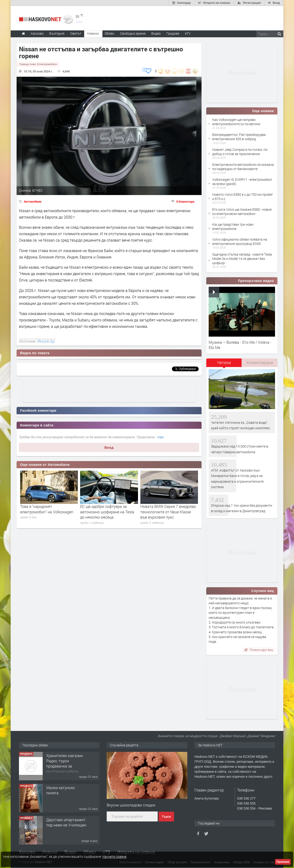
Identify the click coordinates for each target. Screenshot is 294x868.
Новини (93, 33)
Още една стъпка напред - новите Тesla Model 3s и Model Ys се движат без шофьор (242, 259)
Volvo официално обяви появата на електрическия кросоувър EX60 (240, 241)
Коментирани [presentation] (260, 362)
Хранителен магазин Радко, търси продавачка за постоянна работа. (65, 763)
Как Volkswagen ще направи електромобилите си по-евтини (236, 122)
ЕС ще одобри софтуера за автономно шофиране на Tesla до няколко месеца (107, 512)
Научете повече (114, 856)
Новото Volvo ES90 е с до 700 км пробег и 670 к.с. (243, 197)
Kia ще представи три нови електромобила (233, 227)
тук (161, 437)
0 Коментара (185, 201)
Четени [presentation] (224, 362)
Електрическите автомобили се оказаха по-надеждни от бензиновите (243, 167)
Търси (166, 817)
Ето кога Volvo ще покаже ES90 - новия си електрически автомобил (242, 212)
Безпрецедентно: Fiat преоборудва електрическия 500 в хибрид (239, 137)
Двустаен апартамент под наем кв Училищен (66, 822)
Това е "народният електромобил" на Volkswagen (47, 509)
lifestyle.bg (46, 341)
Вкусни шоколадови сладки (131, 805)
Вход (109, 448)
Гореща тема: (38, 64)
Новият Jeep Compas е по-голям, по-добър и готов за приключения (240, 152)
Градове (173, 33)
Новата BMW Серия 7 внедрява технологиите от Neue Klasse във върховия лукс (168, 512)
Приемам (283, 862)
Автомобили (32, 201)
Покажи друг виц (259, 650)
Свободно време (133, 33)
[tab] (224, 364)
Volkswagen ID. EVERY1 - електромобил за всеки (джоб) (242, 182)
